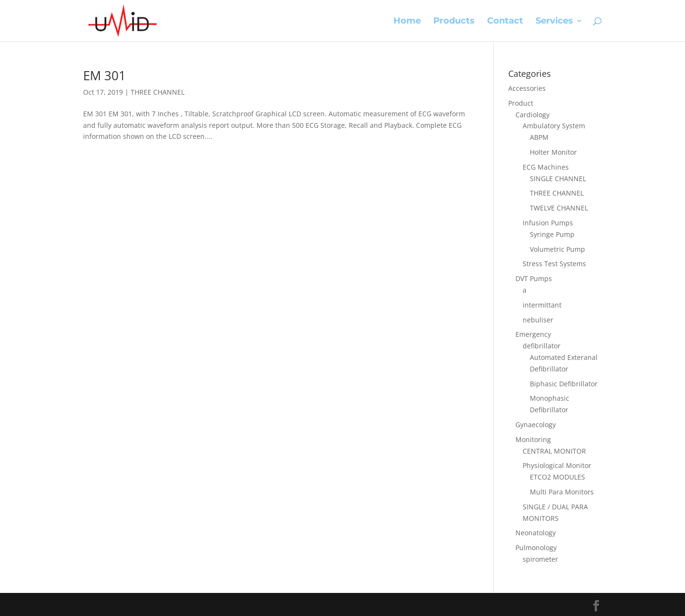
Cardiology (532, 115)
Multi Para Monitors (562, 492)
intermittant (542, 305)
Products (454, 22)
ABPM (539, 137)
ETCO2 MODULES (557, 477)
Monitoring (533, 439)
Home (407, 22)
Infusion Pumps (548, 223)
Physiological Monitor (557, 465)
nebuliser (538, 320)
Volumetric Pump (557, 249)
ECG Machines (546, 167)
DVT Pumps (534, 278)
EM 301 (104, 75)
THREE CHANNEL (158, 92)
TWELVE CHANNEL (559, 208)
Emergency (533, 334)
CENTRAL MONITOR (554, 451)
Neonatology (536, 533)
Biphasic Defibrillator (564, 384)
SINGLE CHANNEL (558, 179)
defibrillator (542, 346)
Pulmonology (536, 548)
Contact (505, 22)
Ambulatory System (554, 126)
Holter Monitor (553, 152)
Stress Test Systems (554, 264)
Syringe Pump (552, 234)
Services (554, 22)
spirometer (540, 559)
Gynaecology (536, 425)
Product (521, 103)
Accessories (527, 88)
